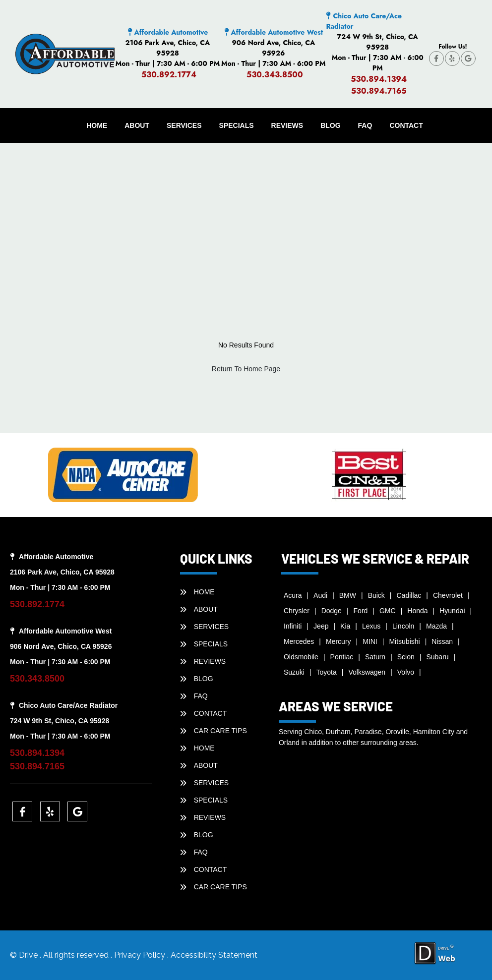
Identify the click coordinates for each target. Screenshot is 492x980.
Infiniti (293, 626)
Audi (320, 595)
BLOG (330, 125)
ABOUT (137, 125)
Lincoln (403, 626)
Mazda (436, 626)
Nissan (442, 641)
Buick (376, 595)
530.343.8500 (275, 75)
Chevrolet (448, 595)
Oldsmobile (301, 657)
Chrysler (297, 611)
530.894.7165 (379, 91)
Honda (417, 611)
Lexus (371, 626)
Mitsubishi (404, 641)
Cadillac (409, 595)
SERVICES (184, 125)
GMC (388, 611)
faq (365, 125)
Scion (406, 657)
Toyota (327, 672)
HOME (97, 125)
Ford (361, 611)
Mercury (338, 641)
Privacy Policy (141, 955)
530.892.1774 (169, 75)
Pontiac (342, 657)
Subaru (437, 657)
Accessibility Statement (214, 955)
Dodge (332, 611)
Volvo (406, 672)
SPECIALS (237, 125)
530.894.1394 (379, 79)
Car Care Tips (220, 731)
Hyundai (452, 611)
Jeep (321, 626)
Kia (345, 626)
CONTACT (406, 125)
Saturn (375, 657)
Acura (293, 595)
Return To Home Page (246, 369)
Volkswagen (367, 672)
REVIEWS (287, 125)
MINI (370, 641)
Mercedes (299, 641)
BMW (348, 595)
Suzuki (294, 672)
